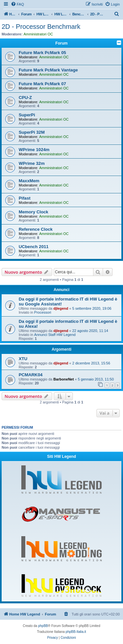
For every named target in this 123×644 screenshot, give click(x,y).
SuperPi (27, 115)
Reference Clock (36, 229)
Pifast (25, 198)
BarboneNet (64, 379)
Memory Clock (33, 212)
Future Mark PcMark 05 (42, 53)
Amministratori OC (38, 34)
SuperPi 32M (32, 132)
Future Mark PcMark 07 (42, 84)
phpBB (43, 626)
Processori (43, 312)
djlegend (61, 308)
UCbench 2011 (34, 247)
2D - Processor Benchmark (41, 27)
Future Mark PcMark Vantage (48, 70)
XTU (23, 359)
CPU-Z (25, 98)
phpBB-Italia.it (76, 632)
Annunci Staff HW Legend (55, 335)
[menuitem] (17, 4)
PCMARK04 (31, 375)
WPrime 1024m (34, 150)
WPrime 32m (32, 163)
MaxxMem (29, 181)
